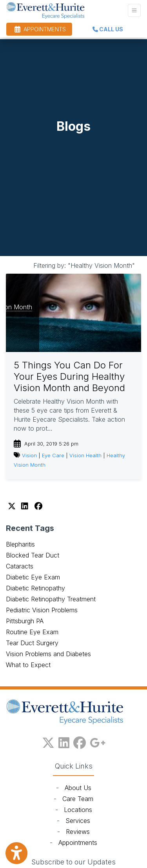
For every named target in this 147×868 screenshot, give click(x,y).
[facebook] (80, 741)
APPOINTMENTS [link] (40, 29)
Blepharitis (20, 544)
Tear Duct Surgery (32, 643)
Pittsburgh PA (25, 621)
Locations (78, 810)
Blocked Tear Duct (33, 555)
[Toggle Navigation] (134, 10)
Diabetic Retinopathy (35, 588)
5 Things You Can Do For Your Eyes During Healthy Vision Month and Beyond (69, 376)
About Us (78, 788)
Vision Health (85, 456)
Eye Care (53, 456)
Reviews (78, 832)
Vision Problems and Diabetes (48, 654)
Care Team (78, 799)
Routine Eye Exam (32, 632)
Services (78, 821)
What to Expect (28, 665)
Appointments (78, 843)
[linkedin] (64, 741)
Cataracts (20, 566)
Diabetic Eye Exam (33, 577)
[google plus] (98, 741)
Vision (29, 456)
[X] (13, 506)
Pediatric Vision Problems (42, 610)
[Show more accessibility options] (16, 853)
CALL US (108, 29)
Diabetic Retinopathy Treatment (51, 599)
